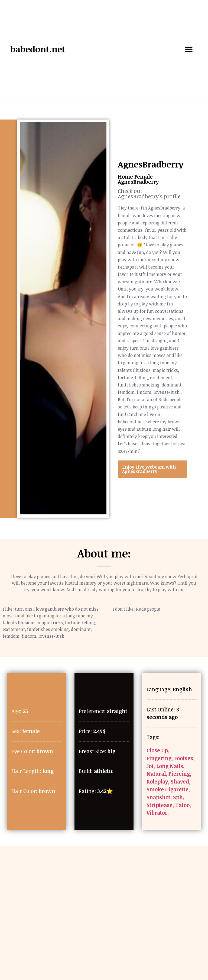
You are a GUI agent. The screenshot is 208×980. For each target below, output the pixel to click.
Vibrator (157, 813)
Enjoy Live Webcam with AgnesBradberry (149, 469)
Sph (178, 797)
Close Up (157, 750)
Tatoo (182, 805)
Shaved (180, 781)
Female (144, 177)
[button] (189, 49)
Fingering (159, 758)
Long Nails (170, 766)
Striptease (160, 805)
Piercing (179, 774)
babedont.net (38, 49)
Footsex (184, 758)
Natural (156, 774)
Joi (150, 766)
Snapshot (158, 797)
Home (125, 177)
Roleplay (157, 781)
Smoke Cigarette (168, 789)
